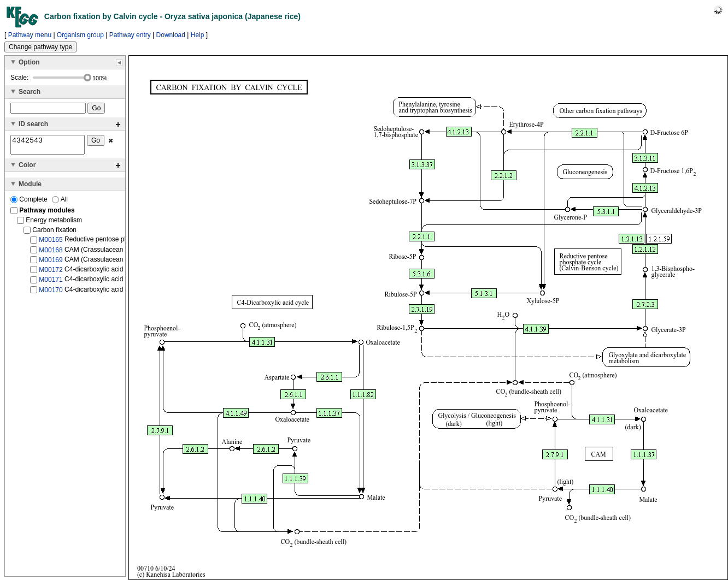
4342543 (48, 146)
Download (171, 35)
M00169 (51, 263)
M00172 (51, 273)
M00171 (51, 283)
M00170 (51, 293)
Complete (30, 203)
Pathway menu (30, 35)
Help (198, 35)
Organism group (80, 35)
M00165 (51, 243)
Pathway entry (130, 35)
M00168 (51, 253)
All (60, 203)
